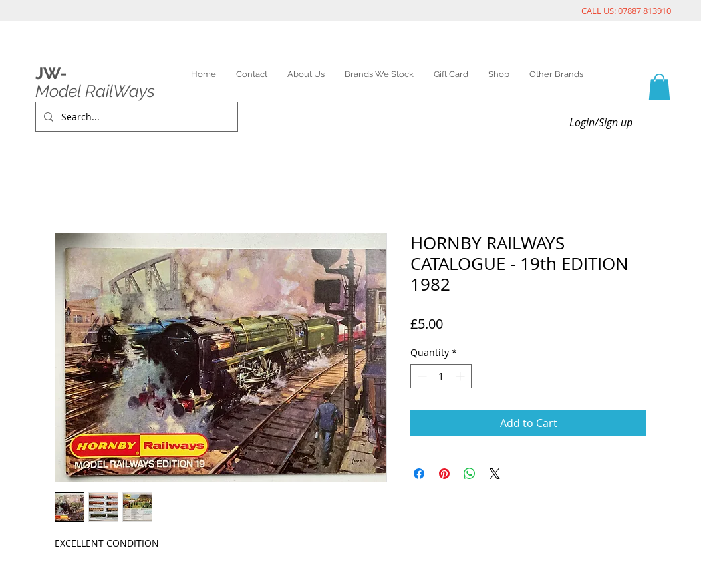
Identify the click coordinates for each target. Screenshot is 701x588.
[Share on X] (495, 474)
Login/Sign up (601, 122)
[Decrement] (421, 376)
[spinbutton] (441, 376)
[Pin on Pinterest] (444, 474)
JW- (51, 73)
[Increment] (461, 376)
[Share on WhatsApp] (470, 474)
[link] (659, 87)
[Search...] (135, 117)
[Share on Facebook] (419, 474)
